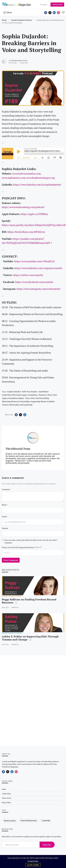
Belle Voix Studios (29, 392)
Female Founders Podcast (22, 20)
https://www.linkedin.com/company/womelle (38, 268)
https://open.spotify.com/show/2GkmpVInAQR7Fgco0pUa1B (34, 225)
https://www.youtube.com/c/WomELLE (34, 261)
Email (4, 517)
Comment (6, 489)
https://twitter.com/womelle (28, 275)
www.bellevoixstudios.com (26, 174)
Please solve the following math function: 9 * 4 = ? (21, 547)
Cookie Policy (33, 861)
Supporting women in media (43, 401)
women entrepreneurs (29, 820)
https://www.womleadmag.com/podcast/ (23, 207)
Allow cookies (33, 865)
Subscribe (47, 845)
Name (4, 505)
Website (5, 528)
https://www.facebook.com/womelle (34, 282)
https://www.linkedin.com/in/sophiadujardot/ (37, 185)
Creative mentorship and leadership (17, 405)
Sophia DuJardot (14, 392)
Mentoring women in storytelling (16, 401)
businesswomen (10, 820)
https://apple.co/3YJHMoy (34, 214)
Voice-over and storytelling (37, 398)
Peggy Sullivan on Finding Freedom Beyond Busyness (29, 601)
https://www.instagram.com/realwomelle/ (39, 289)
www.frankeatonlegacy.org (41, 178)
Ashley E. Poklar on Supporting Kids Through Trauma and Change (30, 638)
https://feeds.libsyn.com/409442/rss (26, 232)
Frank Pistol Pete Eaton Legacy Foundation (20, 395)
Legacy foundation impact (13, 398)
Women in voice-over (48, 395)
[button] (8, 12)
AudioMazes (43, 392)
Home (4, 20)
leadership (46, 820)
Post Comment (11, 560)
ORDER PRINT (57, 4)
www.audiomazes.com (14, 178)
